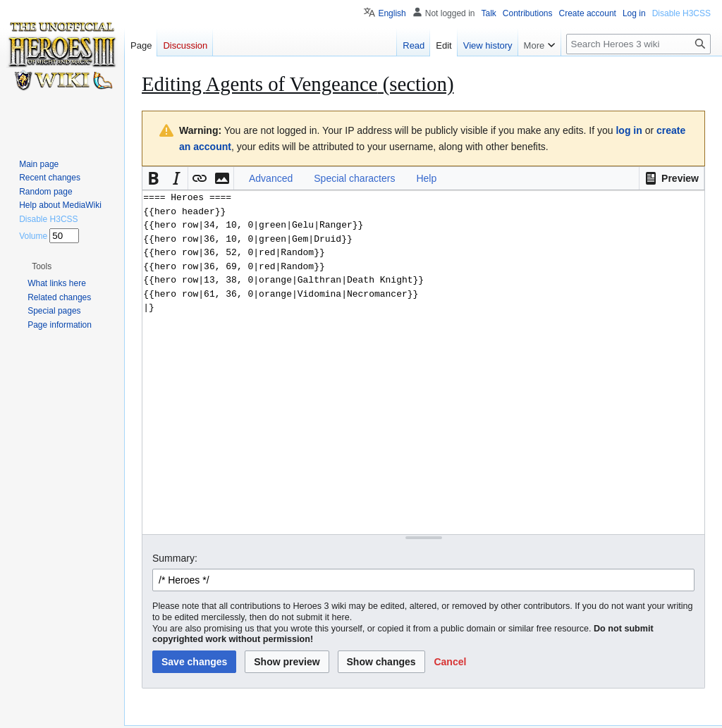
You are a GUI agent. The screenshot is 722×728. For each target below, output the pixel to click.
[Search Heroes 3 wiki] (638, 44)
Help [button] (426, 178)
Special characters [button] (354, 178)
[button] (672, 178)
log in (629, 130)
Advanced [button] (271, 178)
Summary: (175, 558)
